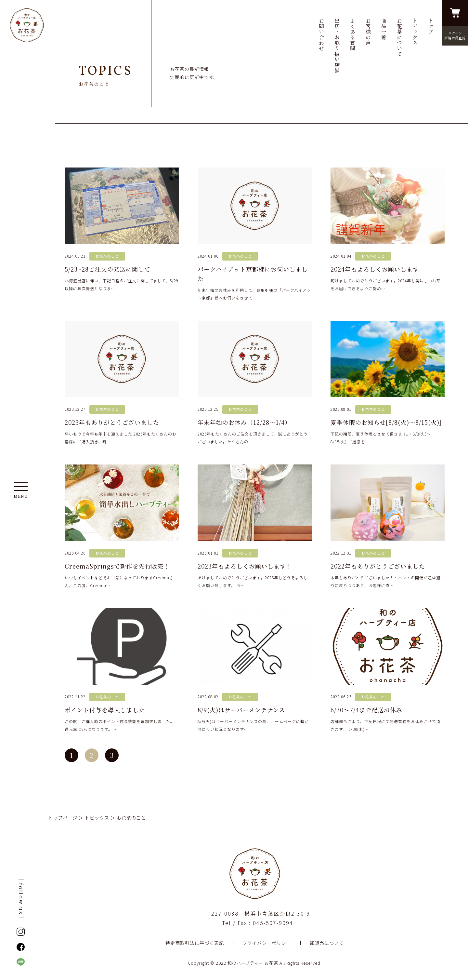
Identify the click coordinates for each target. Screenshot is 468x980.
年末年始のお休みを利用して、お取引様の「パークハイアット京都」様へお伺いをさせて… (255, 234)
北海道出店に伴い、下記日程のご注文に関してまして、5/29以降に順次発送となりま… (122, 229)
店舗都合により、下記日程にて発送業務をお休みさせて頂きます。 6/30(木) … (388, 670)
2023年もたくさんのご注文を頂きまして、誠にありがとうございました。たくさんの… (255, 383)
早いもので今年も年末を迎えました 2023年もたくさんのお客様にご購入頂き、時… (122, 383)
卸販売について (327, 943)
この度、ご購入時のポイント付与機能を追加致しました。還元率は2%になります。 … (122, 670)
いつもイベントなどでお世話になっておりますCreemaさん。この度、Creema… (122, 526)
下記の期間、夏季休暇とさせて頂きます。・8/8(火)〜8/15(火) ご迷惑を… (388, 383)
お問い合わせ (321, 34)
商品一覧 (384, 29)
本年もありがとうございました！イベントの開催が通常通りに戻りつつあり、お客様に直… (388, 526)
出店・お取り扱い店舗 (337, 46)
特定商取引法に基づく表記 (195, 943)
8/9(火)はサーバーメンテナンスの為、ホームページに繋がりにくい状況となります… (255, 670)
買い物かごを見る (455, 13)
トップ (430, 26)
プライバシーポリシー (267, 943)
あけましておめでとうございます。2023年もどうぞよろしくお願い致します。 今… (255, 526)
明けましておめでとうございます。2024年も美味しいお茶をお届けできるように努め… (388, 229)
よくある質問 (352, 34)
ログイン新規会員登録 (455, 35)
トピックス (415, 32)
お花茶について (399, 37)
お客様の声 (368, 32)
